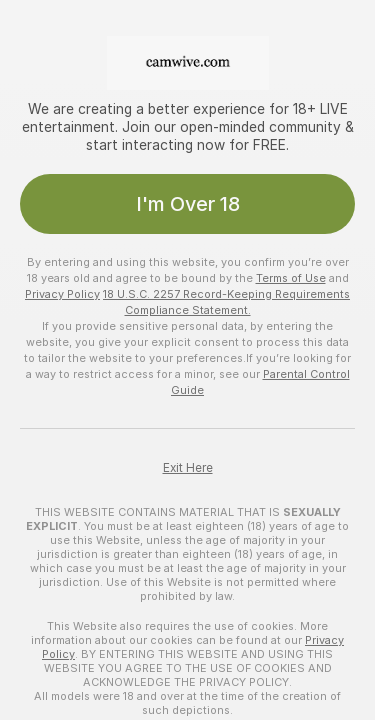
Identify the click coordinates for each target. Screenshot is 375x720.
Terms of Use (291, 278)
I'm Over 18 (188, 204)
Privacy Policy (62, 294)
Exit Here (188, 468)
